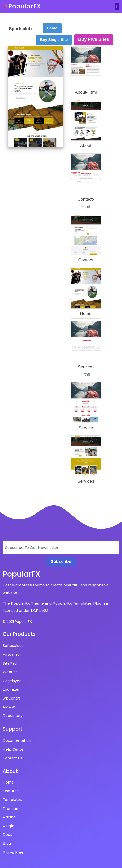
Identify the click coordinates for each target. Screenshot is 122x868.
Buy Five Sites (94, 39)
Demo (52, 28)
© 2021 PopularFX (17, 622)
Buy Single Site (54, 40)
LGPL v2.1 (40, 611)
